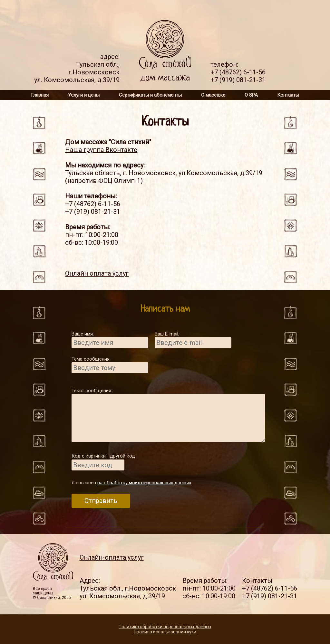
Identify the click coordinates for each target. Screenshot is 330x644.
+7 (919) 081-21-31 (238, 80)
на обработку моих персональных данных (144, 483)
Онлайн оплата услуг (97, 273)
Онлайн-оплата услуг (112, 557)
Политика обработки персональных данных (165, 627)
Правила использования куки (165, 632)
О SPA (251, 95)
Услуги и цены (84, 95)
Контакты (288, 95)
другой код (122, 456)
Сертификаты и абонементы (150, 95)
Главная (40, 95)
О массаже (213, 95)
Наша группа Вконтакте (101, 150)
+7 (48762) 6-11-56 (238, 72)
